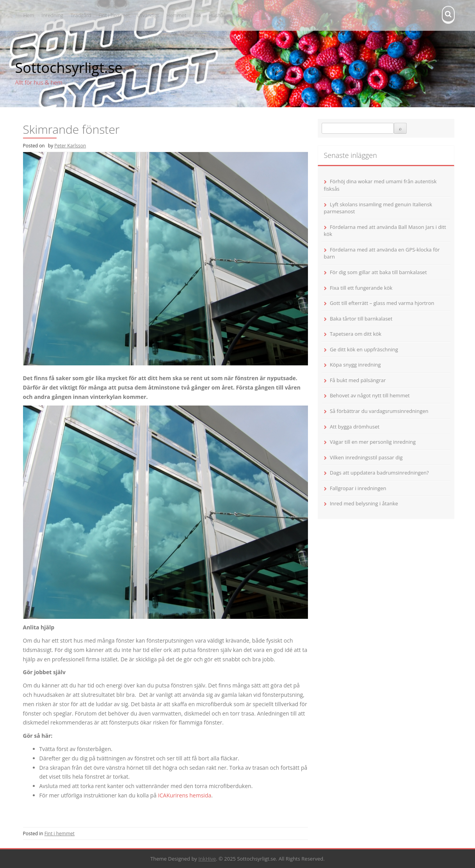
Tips (237, 15)
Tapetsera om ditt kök (356, 334)
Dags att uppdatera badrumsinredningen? (379, 473)
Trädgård (81, 15)
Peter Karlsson (70, 146)
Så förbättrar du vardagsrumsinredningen (379, 411)
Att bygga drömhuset (355, 427)
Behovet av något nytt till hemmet (370, 395)
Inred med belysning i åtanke (364, 503)
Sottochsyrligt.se (69, 68)
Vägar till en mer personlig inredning (373, 442)
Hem (29, 15)
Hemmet (176, 15)
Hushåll (217, 15)
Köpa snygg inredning (355, 365)
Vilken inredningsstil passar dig (366, 457)
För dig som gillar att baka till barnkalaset (378, 272)
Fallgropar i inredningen (358, 488)
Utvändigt (148, 15)
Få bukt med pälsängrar (358, 380)
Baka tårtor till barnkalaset (361, 319)
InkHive (207, 859)
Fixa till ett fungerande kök (361, 288)
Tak (197, 15)
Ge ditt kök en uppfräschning (364, 349)
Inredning (52, 15)
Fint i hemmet (114, 15)
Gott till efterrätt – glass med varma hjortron (382, 303)
